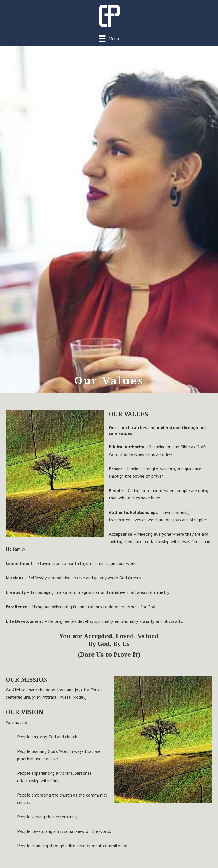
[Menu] (109, 38)
